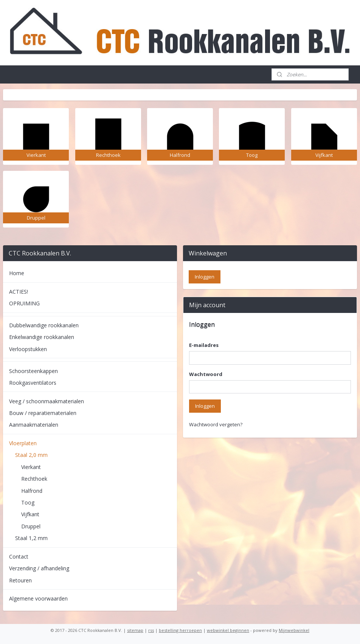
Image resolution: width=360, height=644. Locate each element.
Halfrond (32, 491)
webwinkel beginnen (228, 630)
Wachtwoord (206, 374)
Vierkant (31, 467)
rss (151, 630)
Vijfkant (30, 514)
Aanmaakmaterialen (34, 425)
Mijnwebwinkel (294, 630)
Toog (28, 502)
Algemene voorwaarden (38, 598)
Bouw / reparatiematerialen (43, 413)
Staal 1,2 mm (31, 538)
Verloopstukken (28, 349)
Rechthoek (34, 479)
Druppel (31, 526)
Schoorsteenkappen (33, 371)
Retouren (20, 580)
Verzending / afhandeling (39, 568)
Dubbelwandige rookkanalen (44, 325)
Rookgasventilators (33, 383)
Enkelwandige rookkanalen (42, 337)
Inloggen (205, 406)
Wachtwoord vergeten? (216, 424)
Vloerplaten (23, 443)
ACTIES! (19, 292)
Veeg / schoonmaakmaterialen (47, 401)
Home (17, 273)
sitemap (135, 630)
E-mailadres (204, 345)
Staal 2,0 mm (31, 455)
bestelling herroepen (180, 630)
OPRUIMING (24, 303)
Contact (19, 557)
